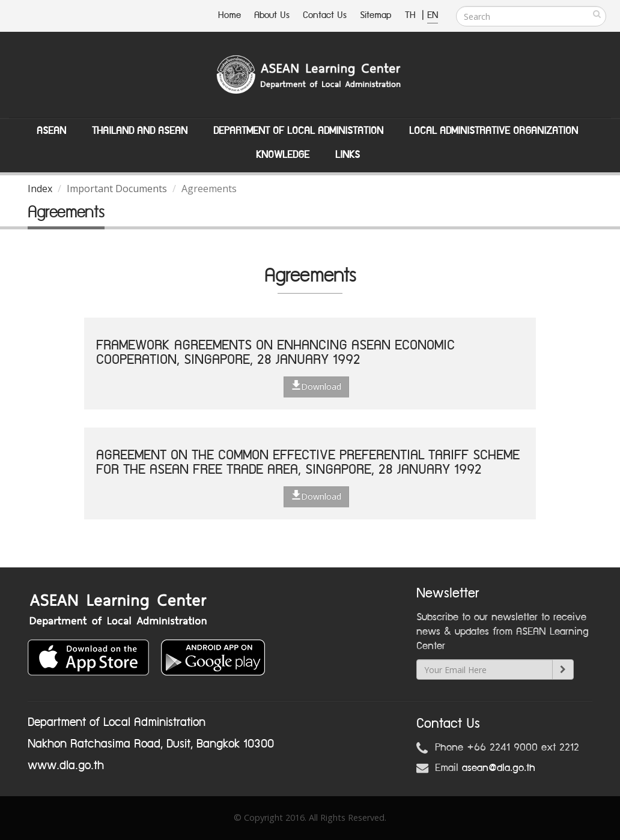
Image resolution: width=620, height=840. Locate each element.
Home (229, 15)
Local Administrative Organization (494, 131)
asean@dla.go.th (499, 768)
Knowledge (283, 155)
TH (412, 15)
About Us (272, 15)
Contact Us (325, 15)
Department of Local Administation (298, 131)
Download (316, 386)
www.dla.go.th (66, 766)
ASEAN (51, 131)
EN (433, 15)
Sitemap (376, 15)
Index (40, 189)
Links (348, 155)
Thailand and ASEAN (140, 131)
